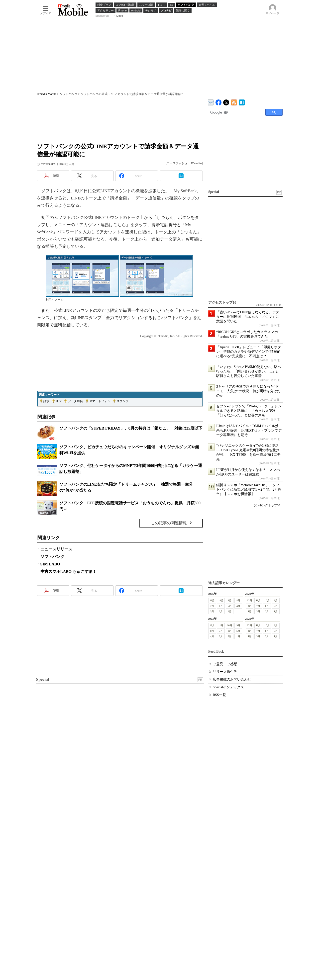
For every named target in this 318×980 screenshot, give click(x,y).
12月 (249, 600)
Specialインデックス (228, 687)
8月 (238, 600)
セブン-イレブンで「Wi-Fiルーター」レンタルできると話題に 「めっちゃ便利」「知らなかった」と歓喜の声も (249, 411)
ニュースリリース (56, 549)
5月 (230, 606)
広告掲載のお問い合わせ (232, 679)
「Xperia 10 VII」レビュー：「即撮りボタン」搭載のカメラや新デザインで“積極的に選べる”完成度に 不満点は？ (249, 352)
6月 (221, 606)
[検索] (234, 112)
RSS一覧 (219, 695)
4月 (238, 606)
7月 (212, 606)
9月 (230, 600)
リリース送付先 (225, 672)
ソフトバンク (69, 94)
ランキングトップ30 (267, 505)
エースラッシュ (177, 163)
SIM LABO (50, 564)
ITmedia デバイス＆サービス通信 (211, 102)
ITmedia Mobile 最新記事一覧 (234, 102)
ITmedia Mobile (47, 94)
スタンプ (122, 401)
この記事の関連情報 (169, 523)
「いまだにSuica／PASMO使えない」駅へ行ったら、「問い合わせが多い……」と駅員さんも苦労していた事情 (249, 371)
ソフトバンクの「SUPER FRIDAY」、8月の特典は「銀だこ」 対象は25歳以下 (131, 428)
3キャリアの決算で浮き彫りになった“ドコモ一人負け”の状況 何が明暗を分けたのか (248, 391)
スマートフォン (100, 401)
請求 (46, 401)
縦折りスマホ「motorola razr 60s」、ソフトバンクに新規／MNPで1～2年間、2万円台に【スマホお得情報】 (249, 490)
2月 (221, 611)
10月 (221, 600)
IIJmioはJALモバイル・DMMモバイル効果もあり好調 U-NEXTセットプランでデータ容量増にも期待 (249, 430)
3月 (212, 611)
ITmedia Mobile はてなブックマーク (242, 102)
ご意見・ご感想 (225, 664)
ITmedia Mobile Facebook (219, 101)
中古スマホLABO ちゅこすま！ (68, 572)
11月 (212, 600)
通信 (59, 401)
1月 (230, 611)
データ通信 (75, 401)
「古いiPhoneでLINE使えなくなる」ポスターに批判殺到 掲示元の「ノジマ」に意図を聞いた (248, 317)
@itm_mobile (226, 101)
